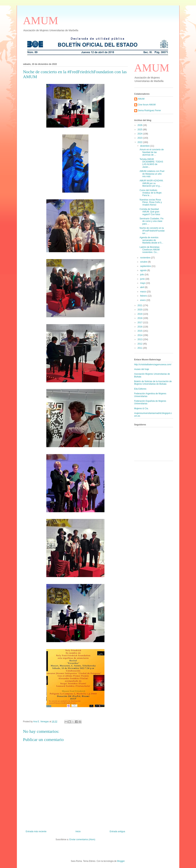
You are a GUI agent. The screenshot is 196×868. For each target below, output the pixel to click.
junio (143, 279)
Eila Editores (140, 389)
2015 (140, 331)
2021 (140, 305)
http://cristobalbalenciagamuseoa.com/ (153, 364)
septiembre (146, 266)
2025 (140, 130)
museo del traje (142, 369)
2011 (140, 348)
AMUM (41, 21)
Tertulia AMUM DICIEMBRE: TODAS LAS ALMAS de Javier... (151, 163)
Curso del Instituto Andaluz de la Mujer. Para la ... (151, 193)
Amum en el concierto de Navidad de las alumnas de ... (152, 152)
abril (142, 287)
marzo (143, 292)
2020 (140, 310)
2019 (140, 314)
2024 (140, 134)
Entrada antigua (117, 831)
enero (143, 300)
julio (142, 275)
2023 (140, 138)
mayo (143, 283)
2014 (140, 335)
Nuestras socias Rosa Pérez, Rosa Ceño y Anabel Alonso (151, 202)
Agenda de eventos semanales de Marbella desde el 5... (151, 240)
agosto (144, 270)
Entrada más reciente (36, 831)
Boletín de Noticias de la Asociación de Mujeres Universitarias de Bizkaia (153, 383)
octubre (144, 262)
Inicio (78, 831)
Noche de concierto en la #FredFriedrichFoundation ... (152, 231)
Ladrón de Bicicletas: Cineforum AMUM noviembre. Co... (150, 250)
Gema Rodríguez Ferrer (149, 110)
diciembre (145, 146)
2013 (140, 339)
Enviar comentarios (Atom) (82, 839)
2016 (140, 327)
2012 (140, 344)
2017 (140, 323)
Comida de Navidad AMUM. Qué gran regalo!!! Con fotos (150, 212)
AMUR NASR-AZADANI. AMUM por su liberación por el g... (151, 183)
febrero (144, 296)
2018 (140, 318)
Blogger (121, 861)
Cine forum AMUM (147, 105)
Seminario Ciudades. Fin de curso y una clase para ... (151, 221)
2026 (140, 125)
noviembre (145, 258)
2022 (140, 142)
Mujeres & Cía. (141, 408)
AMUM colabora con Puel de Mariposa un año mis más (152, 174)
